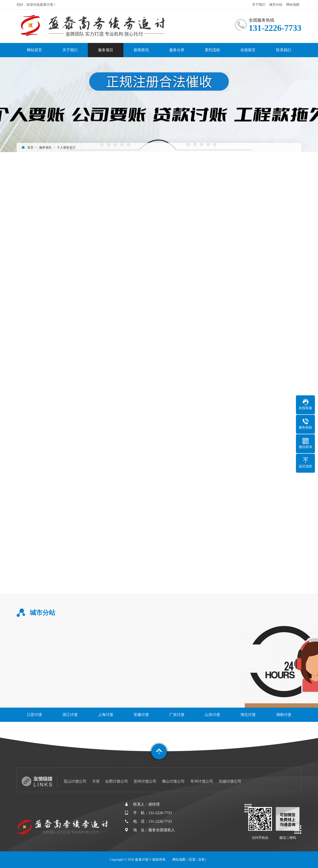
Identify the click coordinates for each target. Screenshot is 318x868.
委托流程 (212, 50)
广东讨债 (177, 715)
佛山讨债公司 (173, 781)
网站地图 (293, 5)
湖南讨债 (284, 715)
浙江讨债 (70, 715)
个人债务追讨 (66, 147)
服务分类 (177, 50)
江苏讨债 (34, 715)
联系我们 (284, 50)
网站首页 (34, 50)
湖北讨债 (248, 715)
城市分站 (276, 5)
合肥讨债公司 (117, 781)
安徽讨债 (141, 715)
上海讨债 (106, 715)
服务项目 (106, 50)
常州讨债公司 (202, 781)
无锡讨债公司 (230, 781)
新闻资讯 (141, 50)
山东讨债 (212, 715)
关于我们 (259, 5)
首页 (30, 147)
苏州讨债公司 (145, 781)
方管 (96, 781)
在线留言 (248, 50)
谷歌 (201, 860)
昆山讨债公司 (75, 781)
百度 (192, 860)
